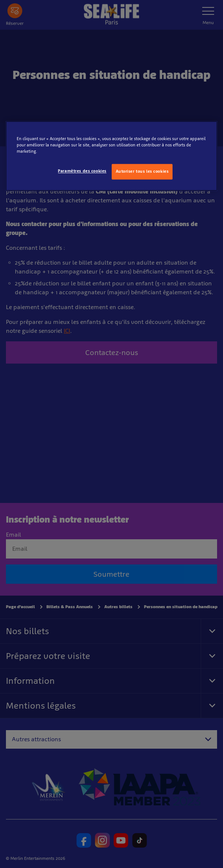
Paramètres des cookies (82, 171)
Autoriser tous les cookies (142, 172)
